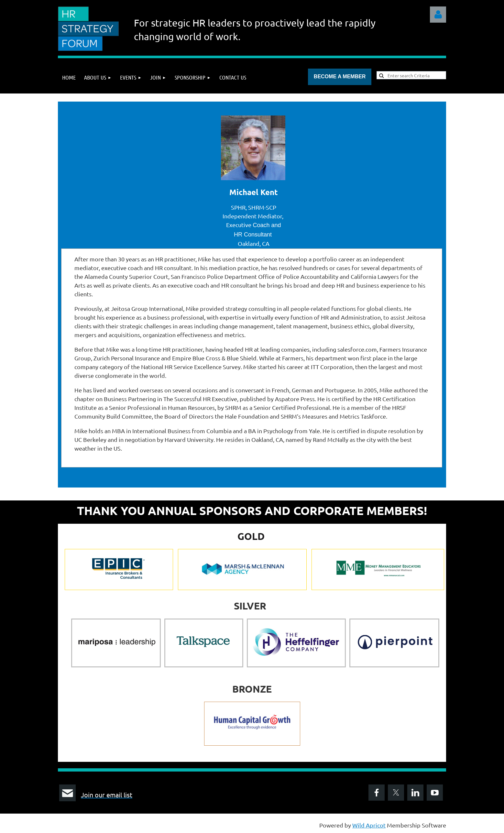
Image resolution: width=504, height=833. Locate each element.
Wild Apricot (369, 825)
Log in (438, 15)
